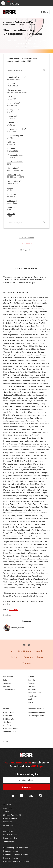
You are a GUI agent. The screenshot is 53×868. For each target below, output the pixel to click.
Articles (31, 699)
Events (6, 709)
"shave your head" (14, 194)
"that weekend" (13, 207)
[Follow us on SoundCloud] (31, 796)
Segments (7, 683)
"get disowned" (13, 97)
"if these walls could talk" (17, 155)
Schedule (31, 680)
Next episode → (26, 250)
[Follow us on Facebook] (22, 796)
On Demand (8, 676)
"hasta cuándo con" (15, 162)
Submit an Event (10, 732)
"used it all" (11, 84)
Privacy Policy (9, 825)
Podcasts (31, 686)
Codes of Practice (10, 818)
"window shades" (14, 123)
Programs (31, 683)
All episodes (26, 244)
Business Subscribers (11, 858)
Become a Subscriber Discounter (16, 855)
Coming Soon (9, 712)
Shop (5, 742)
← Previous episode (26, 238)
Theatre (27, 663)
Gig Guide (7, 722)
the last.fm (13, 610)
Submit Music (9, 842)
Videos (30, 702)
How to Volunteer (10, 835)
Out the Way (12, 201)
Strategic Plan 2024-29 (12, 815)
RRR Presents (9, 719)
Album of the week (35, 693)
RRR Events (8, 716)
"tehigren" (11, 142)
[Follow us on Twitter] (13, 796)
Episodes (7, 686)
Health (39, 651)
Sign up (26, 787)
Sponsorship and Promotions (16, 848)
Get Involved (9, 831)
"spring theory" (13, 110)
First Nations (25, 651)
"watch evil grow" (14, 181)
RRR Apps (37, 766)
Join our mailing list (27, 774)
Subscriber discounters (36, 712)
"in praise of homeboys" (16, 77)
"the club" (11, 214)
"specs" (10, 188)
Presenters (32, 689)
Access (6, 812)
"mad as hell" (12, 116)
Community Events (11, 728)
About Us (7, 805)
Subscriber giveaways (36, 716)
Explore (31, 676)
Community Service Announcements (17, 861)
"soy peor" (11, 149)
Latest (6, 680)
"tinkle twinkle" (13, 168)
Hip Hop (14, 657)
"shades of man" (13, 103)
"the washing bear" (15, 90)
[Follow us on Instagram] (40, 796)
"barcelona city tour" (15, 136)
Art (12, 651)
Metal (40, 657)
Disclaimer (7, 822)
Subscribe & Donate (36, 709)
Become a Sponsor (11, 851)
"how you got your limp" (16, 129)
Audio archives (9, 689)
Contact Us (8, 808)
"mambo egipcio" (14, 175)
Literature (28, 657)
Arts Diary (7, 725)
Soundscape (32, 696)
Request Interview (10, 838)
